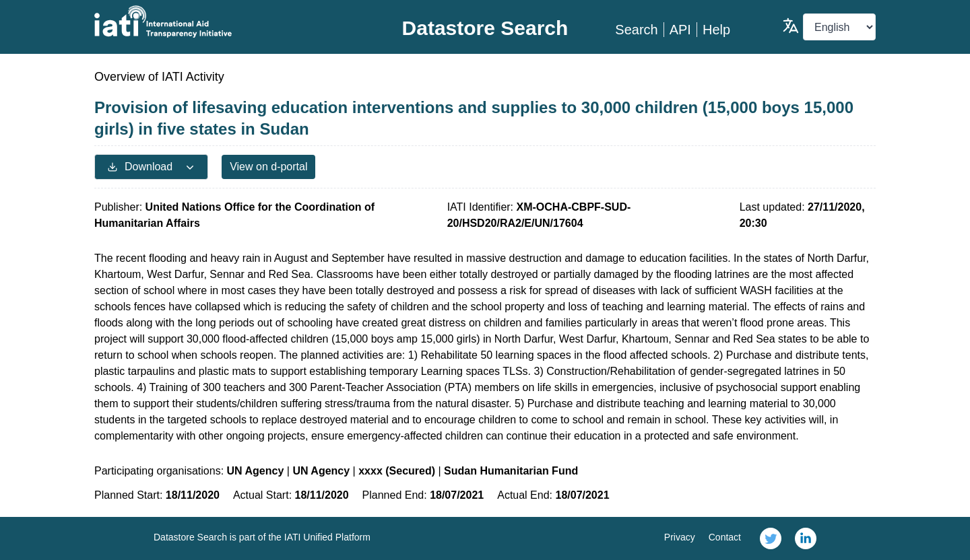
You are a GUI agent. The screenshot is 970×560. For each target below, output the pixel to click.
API (680, 30)
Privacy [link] (680, 537)
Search (636, 30)
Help (716, 30)
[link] (771, 538)
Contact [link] (725, 537)
